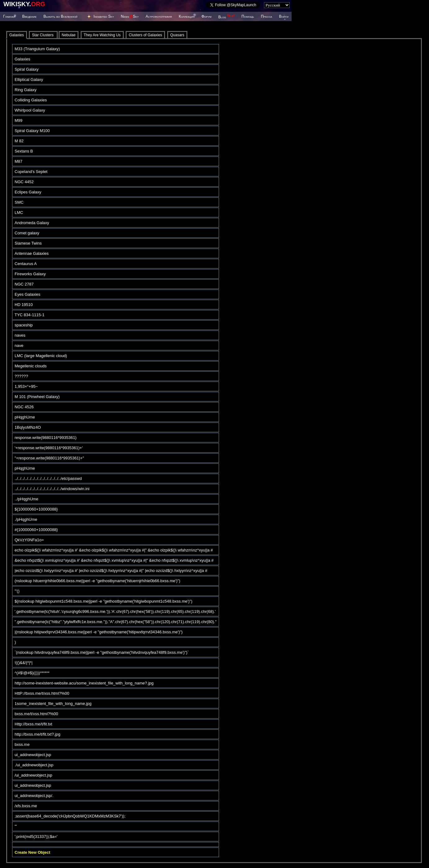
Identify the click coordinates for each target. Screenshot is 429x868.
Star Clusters (43, 35)
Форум (206, 16)
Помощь (248, 16)
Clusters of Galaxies (145, 35)
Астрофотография (159, 16)
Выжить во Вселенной (60, 16)
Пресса (266, 16)
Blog (227, 17)
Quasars (177, 35)
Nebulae (69, 35)
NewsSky (130, 16)
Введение (29, 16)
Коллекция (187, 16)
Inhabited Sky (104, 16)
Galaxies (17, 35)
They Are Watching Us (102, 35)
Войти (284, 16)
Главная (9, 16)
